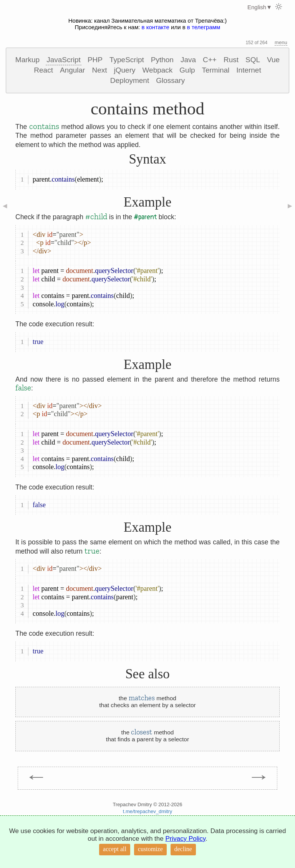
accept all (115, 849)
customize (150, 849)
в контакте (156, 27)
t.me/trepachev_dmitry (148, 811)
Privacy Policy (185, 839)
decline (183, 849)
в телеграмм (204, 27)
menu (281, 42)
